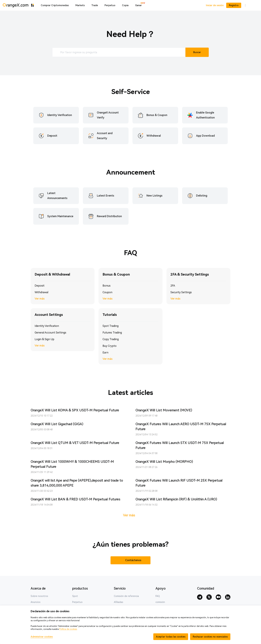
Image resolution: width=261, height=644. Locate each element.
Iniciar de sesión (215, 5)
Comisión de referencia (126, 596)
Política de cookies (68, 629)
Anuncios (36, 602)
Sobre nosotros (39, 596)
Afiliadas (119, 602)
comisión (160, 602)
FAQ (158, 596)
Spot (75, 596)
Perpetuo (77, 602)
